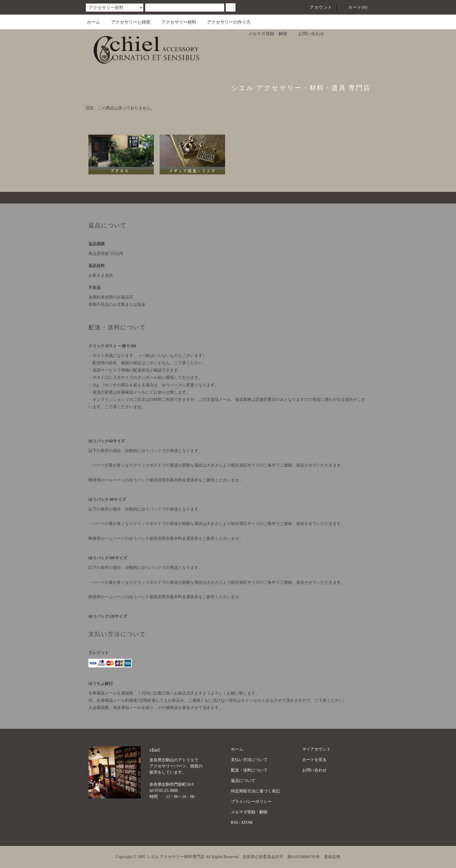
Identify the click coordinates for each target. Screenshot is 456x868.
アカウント (317, 7)
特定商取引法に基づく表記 (255, 791)
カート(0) (354, 7)
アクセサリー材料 (175, 22)
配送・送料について (249, 770)
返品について (243, 781)
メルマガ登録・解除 (264, 34)
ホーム (93, 22)
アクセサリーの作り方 (225, 22)
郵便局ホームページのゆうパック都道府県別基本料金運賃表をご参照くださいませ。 (166, 480)
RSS (235, 823)
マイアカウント (316, 749)
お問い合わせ (308, 34)
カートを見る (314, 760)
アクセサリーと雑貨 (127, 22)
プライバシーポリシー (251, 802)
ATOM (247, 823)
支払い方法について (249, 760)
